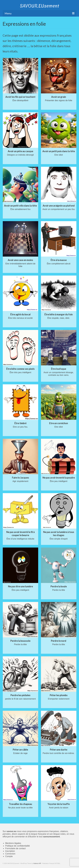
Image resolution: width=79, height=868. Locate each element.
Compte (9, 856)
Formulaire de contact (15, 848)
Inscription (10, 851)
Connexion (10, 854)
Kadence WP (37, 863)
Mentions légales (13, 843)
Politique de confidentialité (18, 846)
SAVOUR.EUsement (40, 6)
